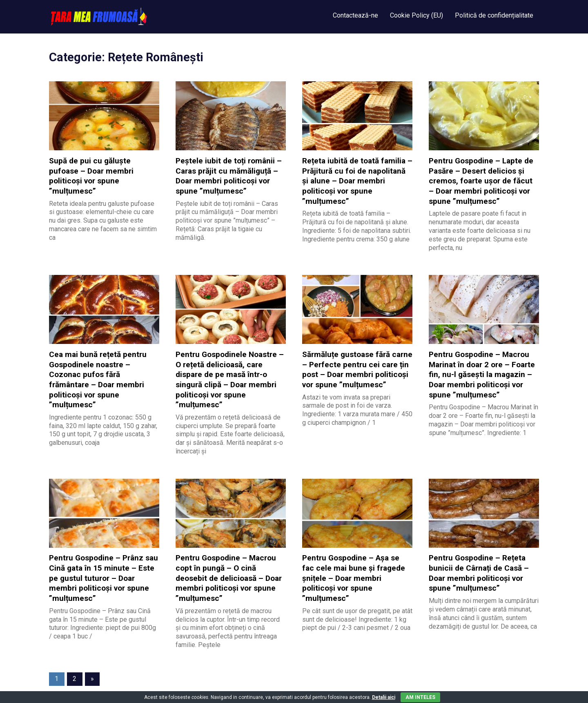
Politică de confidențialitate (494, 15)
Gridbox (129, 688)
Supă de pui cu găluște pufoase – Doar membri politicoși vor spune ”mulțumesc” (104, 170)
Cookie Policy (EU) (416, 15)
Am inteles (420, 697)
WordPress (93, 688)
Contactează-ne (355, 15)
